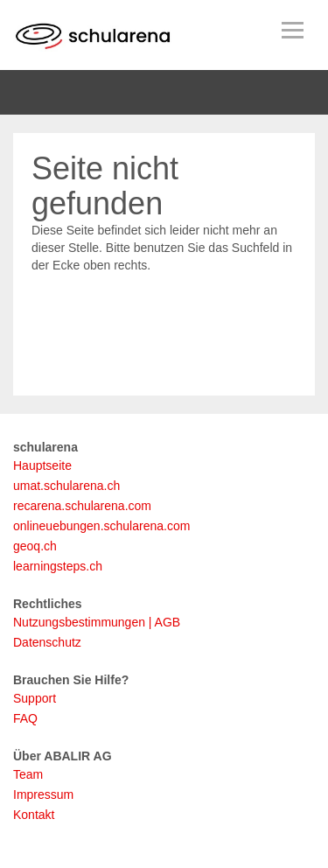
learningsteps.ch (58, 566)
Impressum (43, 794)
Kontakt (34, 815)
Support (35, 698)
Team (28, 774)
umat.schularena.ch (66, 486)
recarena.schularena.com (82, 506)
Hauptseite (42, 465)
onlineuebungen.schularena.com (101, 526)
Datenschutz (47, 642)
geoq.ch (35, 546)
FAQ (25, 718)
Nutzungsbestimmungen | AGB (97, 622)
